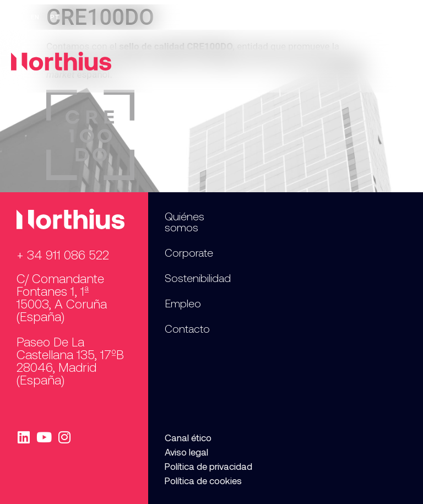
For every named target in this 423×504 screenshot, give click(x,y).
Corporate (189, 252)
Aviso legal (186, 452)
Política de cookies (203, 480)
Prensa (289, 17)
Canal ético (188, 437)
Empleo (335, 17)
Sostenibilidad (198, 278)
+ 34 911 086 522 (63, 254)
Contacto (386, 17)
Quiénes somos (185, 221)
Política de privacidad (208, 466)
